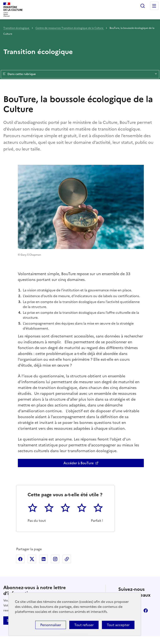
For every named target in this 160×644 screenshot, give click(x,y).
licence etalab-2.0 (88, 639)
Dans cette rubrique (80, 74)
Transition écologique (17, 28)
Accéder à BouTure (79, 383)
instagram (122, 542)
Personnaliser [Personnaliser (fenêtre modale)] (51, 625)
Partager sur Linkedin (44, 478)
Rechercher (143, 6)
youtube (134, 542)
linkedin (134, 530)
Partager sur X (32, 478)
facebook (146, 530)
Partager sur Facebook (20, 478)
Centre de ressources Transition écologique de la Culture (70, 28)
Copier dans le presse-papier (67, 478)
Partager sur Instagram (55, 478)
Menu (154, 6)
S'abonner (15, 540)
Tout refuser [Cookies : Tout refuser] (84, 625)
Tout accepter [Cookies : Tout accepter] (118, 625)
